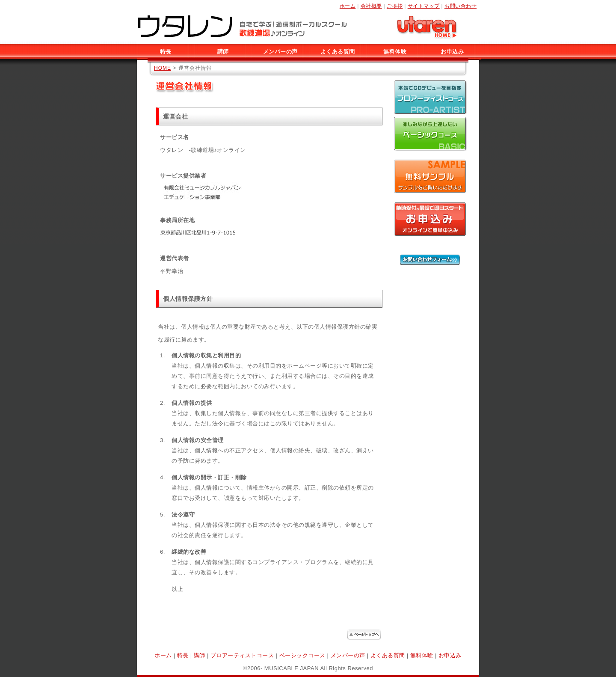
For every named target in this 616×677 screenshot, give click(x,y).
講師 (223, 52)
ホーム (348, 6)
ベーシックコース (302, 655)
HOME (163, 68)
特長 (166, 52)
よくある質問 (338, 52)
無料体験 (395, 52)
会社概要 (371, 6)
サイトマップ (424, 6)
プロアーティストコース (242, 655)
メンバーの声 (280, 52)
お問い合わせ (461, 6)
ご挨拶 (395, 6)
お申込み (452, 52)
